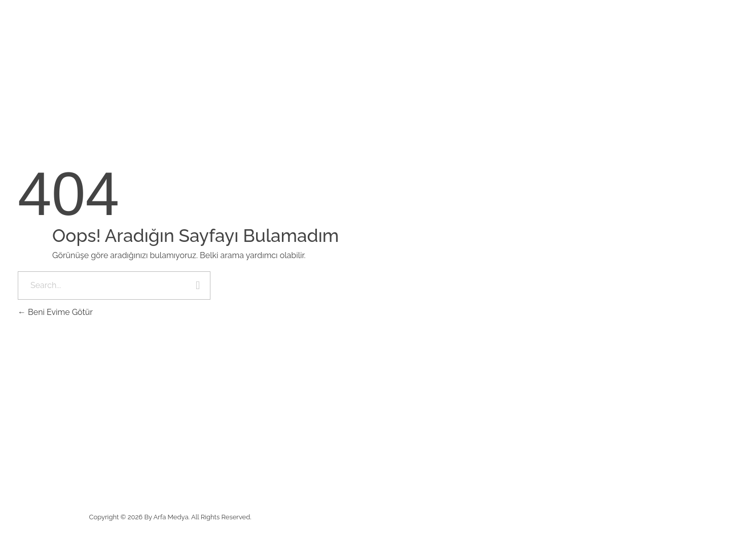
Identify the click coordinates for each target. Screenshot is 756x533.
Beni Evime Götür (55, 312)
